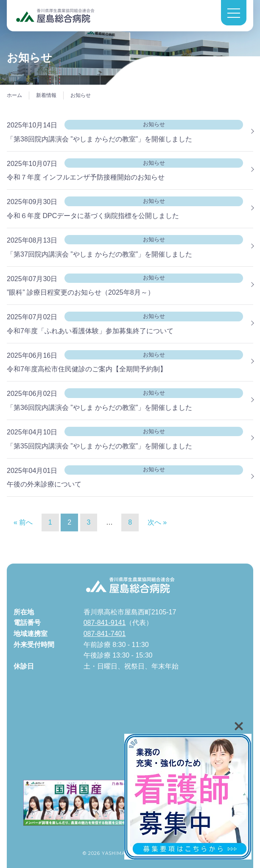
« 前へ (23, 522)
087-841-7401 (105, 634)
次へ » (157, 522)
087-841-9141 (105, 623)
